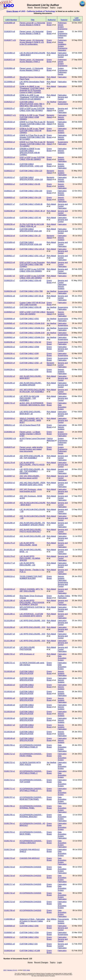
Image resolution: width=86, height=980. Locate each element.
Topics (53, 8)
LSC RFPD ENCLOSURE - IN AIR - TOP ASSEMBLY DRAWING (32, 471)
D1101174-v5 (10, 469)
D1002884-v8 (10, 68)
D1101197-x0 (10, 647)
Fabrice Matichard (51, 440)
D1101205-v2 (10, 383)
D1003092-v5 (10, 432)
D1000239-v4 (10, 224)
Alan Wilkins (52, 919)
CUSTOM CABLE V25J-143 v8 (32, 249)
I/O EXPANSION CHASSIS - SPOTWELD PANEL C (31, 772)
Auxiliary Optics (64, 596)
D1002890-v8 (10, 23)
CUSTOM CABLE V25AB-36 (31, 204)
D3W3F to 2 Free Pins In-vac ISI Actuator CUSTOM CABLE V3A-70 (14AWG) (32, 144)
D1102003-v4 (10, 496)
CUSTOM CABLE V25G (29, 319)
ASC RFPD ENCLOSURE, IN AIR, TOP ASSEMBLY (31, 457)
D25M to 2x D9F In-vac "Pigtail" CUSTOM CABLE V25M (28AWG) (32, 117)
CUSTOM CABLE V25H (29, 933)
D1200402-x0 (10, 596)
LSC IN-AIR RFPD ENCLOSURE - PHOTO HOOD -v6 (32, 465)
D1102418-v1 (10, 418)
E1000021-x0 (9, 944)
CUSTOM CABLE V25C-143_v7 (32, 256)
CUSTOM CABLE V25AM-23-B (32, 333)
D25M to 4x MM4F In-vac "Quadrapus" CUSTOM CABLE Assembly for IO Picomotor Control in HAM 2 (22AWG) (32, 89)
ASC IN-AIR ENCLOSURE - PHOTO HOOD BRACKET (31, 531)
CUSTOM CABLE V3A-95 (30, 184)
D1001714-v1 (10, 780)
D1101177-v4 (10, 563)
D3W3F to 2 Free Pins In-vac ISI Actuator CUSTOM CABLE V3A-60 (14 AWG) (32, 137)
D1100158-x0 (10, 718)
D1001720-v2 (10, 654)
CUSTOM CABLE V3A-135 (30, 198)
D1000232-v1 (10, 937)
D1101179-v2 (10, 556)
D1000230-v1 (10, 353)
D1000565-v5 (10, 323)
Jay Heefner (52, 102)
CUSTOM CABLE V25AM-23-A (32, 337)
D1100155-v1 (10, 164)
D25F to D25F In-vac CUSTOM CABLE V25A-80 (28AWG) (32, 158)
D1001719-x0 (10, 867)
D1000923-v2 (10, 312)
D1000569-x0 (10, 926)
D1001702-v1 (10, 841)
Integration (62, 50)
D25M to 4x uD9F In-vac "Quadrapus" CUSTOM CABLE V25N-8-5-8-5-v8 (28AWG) (32, 97)
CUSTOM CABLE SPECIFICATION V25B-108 (31, 243)
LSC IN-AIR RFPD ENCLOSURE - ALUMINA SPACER (30, 558)
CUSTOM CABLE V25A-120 (31, 171)
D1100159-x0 (10, 712)
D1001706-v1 (10, 806)
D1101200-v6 (10, 456)
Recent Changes (41, 8)
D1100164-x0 (10, 678)
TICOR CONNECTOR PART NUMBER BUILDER (31, 577)
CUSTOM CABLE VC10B (30, 951)
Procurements (63, 919)
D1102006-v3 (10, 489)
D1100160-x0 (10, 705)
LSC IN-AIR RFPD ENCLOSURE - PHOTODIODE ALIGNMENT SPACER (32, 603)
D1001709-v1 (10, 745)
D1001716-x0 (10, 893)
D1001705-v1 (10, 815)
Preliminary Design (62, 24)
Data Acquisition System (62, 407)
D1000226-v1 (10, 370)
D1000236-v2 (10, 342)
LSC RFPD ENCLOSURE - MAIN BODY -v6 (30, 413)
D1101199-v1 (10, 614)
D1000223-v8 (10, 262)
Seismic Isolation (61, 118)
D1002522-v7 (10, 102)
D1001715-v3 (10, 403)
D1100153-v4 (10, 157)
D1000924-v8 (10, 269)
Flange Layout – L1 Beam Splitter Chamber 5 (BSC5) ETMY (30, 434)
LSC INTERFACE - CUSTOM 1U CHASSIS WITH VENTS (31, 615)
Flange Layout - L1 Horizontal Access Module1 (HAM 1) (31, 69)
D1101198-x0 (10, 641)
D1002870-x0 (10, 447)
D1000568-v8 (10, 249)
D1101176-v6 (10, 412)
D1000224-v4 (10, 363)
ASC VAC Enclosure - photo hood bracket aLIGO (31, 490)
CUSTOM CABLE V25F (29, 370)
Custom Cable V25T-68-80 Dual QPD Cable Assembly (32, 304)
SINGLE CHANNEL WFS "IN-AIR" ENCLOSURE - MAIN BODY (31, 420)
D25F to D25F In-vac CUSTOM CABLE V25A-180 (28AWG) (32, 277)
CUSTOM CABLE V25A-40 (30, 281)
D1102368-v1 (10, 570)
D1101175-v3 (10, 543)
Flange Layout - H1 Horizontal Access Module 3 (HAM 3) (32, 33)
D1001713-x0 (10, 902)
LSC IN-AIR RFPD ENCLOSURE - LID (27, 564)
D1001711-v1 (10, 789)
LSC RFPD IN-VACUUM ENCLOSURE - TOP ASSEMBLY (29, 398)
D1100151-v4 (10, 135)
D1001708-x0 (10, 910)
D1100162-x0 (10, 692)
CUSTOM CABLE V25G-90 (30, 307)
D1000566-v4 (10, 319)
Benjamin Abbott (50, 110)
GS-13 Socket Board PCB (30, 425)
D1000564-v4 (10, 328)
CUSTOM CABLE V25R (29, 353)
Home (30, 8)
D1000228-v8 (10, 95)
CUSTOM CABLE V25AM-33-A (32, 328)
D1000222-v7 (10, 171)
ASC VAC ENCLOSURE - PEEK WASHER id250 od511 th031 (32, 484)
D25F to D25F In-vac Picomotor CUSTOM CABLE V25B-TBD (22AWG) (32, 264)
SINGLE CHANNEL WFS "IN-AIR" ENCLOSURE (31, 590)
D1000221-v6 (10, 191)
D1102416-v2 (10, 589)
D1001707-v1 (10, 797)
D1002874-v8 (10, 32)
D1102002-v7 (10, 390)
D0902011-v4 (10, 425)
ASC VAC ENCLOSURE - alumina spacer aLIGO (30, 477)
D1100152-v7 (10, 177)
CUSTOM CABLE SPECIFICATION (27, 672)
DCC (5, 970)
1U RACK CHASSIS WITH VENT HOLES (30, 764)
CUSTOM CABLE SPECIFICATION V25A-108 (31, 230)
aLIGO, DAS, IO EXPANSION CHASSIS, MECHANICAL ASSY (32, 404)
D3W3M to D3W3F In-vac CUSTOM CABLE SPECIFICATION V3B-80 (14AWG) (30, 152)
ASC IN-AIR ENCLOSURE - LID (32, 536)
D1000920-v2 (10, 198)
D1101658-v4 (10, 229)
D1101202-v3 (10, 376)
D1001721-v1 (10, 663)
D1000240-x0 (10, 951)
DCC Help (27, 970)
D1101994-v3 (10, 53)
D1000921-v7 (10, 256)
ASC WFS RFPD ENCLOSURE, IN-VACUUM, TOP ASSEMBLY (32, 391)
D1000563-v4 (10, 333)
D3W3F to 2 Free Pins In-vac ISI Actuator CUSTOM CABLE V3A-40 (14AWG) (32, 124)
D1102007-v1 (10, 476)
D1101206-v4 (10, 523)
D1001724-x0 (10, 850)
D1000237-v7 (10, 204)
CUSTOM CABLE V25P (29, 358)
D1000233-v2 (10, 347)
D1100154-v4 (10, 129)
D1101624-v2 (10, 303)
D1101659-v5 (10, 242)
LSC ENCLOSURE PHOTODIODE (27, 648)
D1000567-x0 (10, 933)
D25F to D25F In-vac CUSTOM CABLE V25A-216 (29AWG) (32, 270)
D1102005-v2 (10, 516)
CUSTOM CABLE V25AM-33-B (32, 323)
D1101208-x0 (10, 627)
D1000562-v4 (10, 337)
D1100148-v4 (10, 149)
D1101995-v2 (10, 509)
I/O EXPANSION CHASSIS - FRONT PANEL (31, 755)
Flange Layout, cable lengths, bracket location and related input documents (31, 449)
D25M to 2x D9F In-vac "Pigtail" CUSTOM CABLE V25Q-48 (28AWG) (32, 131)
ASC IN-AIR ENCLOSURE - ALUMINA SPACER (31, 384)
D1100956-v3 (10, 82)
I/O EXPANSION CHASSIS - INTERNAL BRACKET (31, 816)
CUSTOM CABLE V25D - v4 (31, 363)
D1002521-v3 (10, 307)
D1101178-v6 (10, 463)
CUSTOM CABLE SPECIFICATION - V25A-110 (31, 178)
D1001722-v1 (10, 763)
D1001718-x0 (10, 876)
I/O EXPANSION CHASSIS (30, 867)
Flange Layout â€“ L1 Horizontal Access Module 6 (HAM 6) (32, 24)
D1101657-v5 (10, 276)
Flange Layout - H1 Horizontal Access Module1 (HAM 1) (32, 61)
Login (59, 8)
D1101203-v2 (10, 536)
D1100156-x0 (10, 732)
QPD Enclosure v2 (27, 654)
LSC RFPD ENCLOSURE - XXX (32, 621)
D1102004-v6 (10, 503)
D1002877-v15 (10, 40)
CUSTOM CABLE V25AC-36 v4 (32, 211)
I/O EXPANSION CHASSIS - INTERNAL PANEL (31, 807)
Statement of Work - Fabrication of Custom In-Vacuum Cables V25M (32, 921)
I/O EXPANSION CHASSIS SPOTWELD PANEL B (30, 746)
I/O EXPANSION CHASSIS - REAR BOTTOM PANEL (31, 798)
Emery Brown (12, 11)
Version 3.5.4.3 (12, 970)
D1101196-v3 (10, 601)
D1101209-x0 (10, 621)
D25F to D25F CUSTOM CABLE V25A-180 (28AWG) (33, 313)
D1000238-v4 (10, 211)
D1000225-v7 (10, 108)
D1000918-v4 (10, 142)
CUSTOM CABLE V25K (29, 926)
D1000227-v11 (10, 115)
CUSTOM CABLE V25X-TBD (31, 291)
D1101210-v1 (10, 607)
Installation (62, 44)
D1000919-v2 (10, 184)
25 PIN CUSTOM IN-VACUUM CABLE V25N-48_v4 (32, 225)
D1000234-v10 (10, 291)
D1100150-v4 (10, 122)
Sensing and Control (63, 56)
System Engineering (62, 28)
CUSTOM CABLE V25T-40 (30, 218)
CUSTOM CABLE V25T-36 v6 (31, 296)
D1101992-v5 (10, 396)
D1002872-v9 (10, 60)
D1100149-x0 (10, 738)
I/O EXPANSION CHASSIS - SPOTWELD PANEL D (31, 790)
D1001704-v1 (10, 823)
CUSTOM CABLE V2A (29, 944)
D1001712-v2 (10, 754)
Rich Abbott (51, 53)
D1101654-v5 (10, 218)
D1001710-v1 (10, 771)
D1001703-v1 (10, 832)
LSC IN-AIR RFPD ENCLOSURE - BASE (28, 544)
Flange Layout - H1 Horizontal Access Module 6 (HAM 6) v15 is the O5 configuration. (32, 42)
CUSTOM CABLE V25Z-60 (30, 342)
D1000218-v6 (10, 236)
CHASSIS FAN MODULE (30, 858)
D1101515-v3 (10, 86)
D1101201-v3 (10, 550)
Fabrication (62, 53)
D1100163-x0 (10, 685)
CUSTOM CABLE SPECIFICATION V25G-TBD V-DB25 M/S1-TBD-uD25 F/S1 (32, 104)
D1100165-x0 (10, 671)
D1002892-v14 (10, 439)
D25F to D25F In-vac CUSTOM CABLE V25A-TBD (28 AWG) (32, 110)
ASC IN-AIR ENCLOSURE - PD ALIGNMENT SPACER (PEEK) (32, 524)
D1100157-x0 (10, 725)
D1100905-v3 (10, 77)
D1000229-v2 (10, 358)
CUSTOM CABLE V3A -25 (30, 236)
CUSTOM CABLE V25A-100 (31, 191)
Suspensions (63, 104)
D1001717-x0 (10, 884)
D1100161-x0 (10, 698)
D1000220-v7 (10, 281)
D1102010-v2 (10, 483)
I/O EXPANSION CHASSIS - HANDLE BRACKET (31, 842)
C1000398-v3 (10, 919)
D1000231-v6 (10, 296)
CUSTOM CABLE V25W (29, 347)
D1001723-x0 (10, 858)
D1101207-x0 (10, 634)
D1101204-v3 (10, 530)
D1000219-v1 (10, 576)
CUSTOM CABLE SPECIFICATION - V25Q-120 (31, 165)
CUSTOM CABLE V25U (29, 937)
